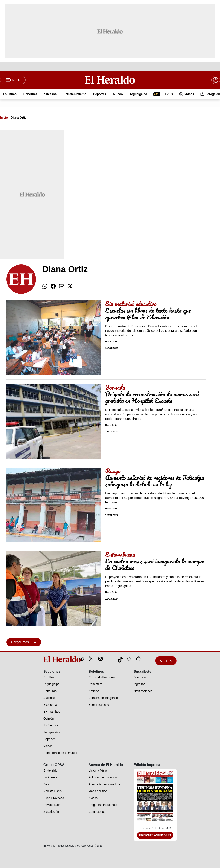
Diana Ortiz (18, 118)
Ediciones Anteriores (155, 836)
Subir (166, 661)
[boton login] (216, 80)
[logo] (52, 659)
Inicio (4, 118)
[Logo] (110, 80)
